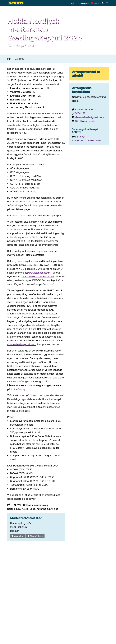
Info (9, 59)
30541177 (80, 113)
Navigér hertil (35, 536)
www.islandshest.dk (39, 273)
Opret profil (84, 3)
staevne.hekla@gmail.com (22, 344)
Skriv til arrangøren (86, 109)
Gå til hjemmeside (85, 121)
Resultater (20, 59)
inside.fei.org (18, 389)
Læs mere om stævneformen (38, 276)
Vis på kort (18, 536)
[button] (95, 3)
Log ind (73, 3)
